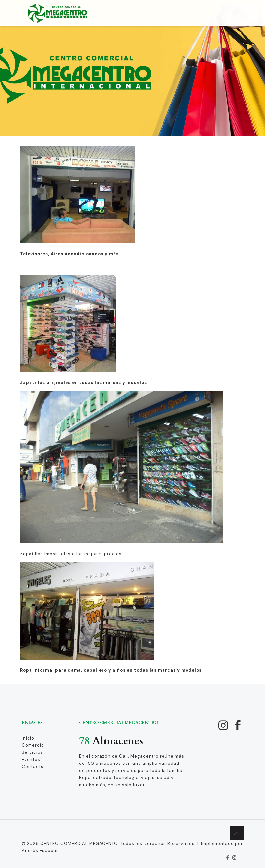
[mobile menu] (233, 13)
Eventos (31, 759)
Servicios (32, 752)
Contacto (33, 767)
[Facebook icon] (228, 858)
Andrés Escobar (40, 851)
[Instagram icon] (235, 858)
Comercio (33, 745)
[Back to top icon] (237, 833)
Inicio (28, 738)
